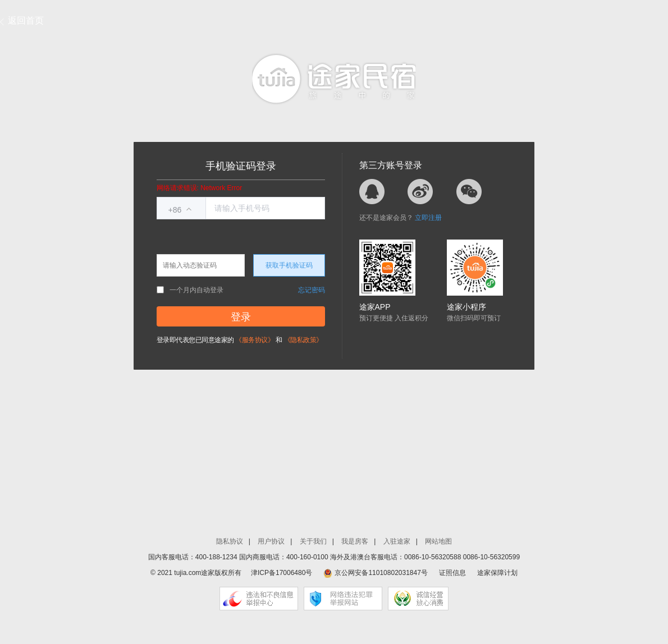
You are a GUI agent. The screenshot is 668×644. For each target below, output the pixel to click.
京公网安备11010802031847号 (381, 573)
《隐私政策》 (303, 340)
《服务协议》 (255, 340)
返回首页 (26, 20)
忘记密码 (312, 290)
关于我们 (313, 541)
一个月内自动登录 (190, 290)
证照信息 (452, 573)
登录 (241, 317)
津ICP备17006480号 (282, 573)
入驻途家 (397, 541)
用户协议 (271, 541)
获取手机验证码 (289, 265)
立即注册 (428, 218)
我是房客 (355, 541)
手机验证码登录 (241, 166)
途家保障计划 (497, 573)
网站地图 (438, 541)
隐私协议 (230, 541)
